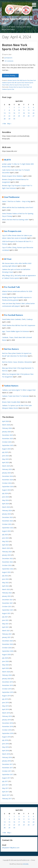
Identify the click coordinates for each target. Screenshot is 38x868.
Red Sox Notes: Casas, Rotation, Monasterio (17, 362)
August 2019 (6, 696)
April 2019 (5, 709)
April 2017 (5, 792)
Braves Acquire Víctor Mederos (12, 176)
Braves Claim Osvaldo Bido (11, 402)
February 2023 (7, 552)
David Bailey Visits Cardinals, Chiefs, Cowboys (17, 319)
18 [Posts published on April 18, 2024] (24, 113)
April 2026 (5, 421)
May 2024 (5, 500)
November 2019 (7, 685)
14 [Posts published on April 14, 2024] (5, 113)
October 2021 (7, 606)
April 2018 (5, 751)
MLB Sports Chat (25, 80)
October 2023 (7, 524)
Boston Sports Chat (14, 80)
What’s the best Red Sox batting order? (15, 220)
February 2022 (7, 593)
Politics (7, 85)
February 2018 (7, 757)
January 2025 (6, 473)
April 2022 (5, 586)
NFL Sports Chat (19, 83)
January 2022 (6, 596)
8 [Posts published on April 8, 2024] (9, 110)
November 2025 (7, 438)
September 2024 (8, 487)
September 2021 (8, 610)
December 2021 (7, 600)
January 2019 (6, 720)
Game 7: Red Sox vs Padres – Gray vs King (16, 201)
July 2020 (5, 658)
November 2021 (7, 603)
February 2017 (7, 799)
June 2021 (5, 620)
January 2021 (6, 637)
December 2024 (7, 476)
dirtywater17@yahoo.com (11, 848)
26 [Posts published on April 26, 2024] (29, 116)
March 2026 (6, 425)
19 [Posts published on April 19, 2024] (29, 113)
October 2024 (7, 483)
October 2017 (7, 771)
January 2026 (6, 432)
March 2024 (6, 507)
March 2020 (6, 672)
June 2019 (5, 702)
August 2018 (6, 737)
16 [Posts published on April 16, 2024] (14, 113)
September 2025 (8, 445)
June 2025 (5, 456)
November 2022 (7, 562)
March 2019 (6, 713)
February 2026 (7, 428)
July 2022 (5, 576)
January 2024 (6, 514)
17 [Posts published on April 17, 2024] (19, 113)
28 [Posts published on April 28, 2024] (5, 119)
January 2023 (6, 555)
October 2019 (7, 689)
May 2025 (5, 459)
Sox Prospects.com (13, 231)
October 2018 (7, 730)
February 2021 (7, 634)
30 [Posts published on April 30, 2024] (14, 119)
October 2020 (7, 648)
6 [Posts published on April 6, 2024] (33, 107)
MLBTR (7, 160)
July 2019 (5, 699)
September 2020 (8, 651)
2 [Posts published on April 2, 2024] (14, 107)
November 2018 (7, 726)
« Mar (4, 124)
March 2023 (6, 548)
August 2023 (6, 531)
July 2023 (5, 535)
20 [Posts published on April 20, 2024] (33, 113)
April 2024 (5, 504)
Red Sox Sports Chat (16, 85)
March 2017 (6, 795)
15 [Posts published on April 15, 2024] (9, 113)
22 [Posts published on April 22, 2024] (9, 116)
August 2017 (6, 778)
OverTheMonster (12, 197)
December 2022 (7, 558)
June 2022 (5, 579)
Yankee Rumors (11, 386)
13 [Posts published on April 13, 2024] (33, 110)
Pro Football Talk (12, 287)
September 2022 (8, 569)
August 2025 (6, 449)
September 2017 (8, 774)
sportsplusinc (8, 58)
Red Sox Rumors (11, 349)
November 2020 (7, 644)
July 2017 (5, 781)
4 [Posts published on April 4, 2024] (24, 107)
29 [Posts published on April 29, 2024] (9, 119)
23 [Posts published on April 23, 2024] (14, 116)
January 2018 (6, 761)
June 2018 (5, 744)
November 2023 (7, 521)
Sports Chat (26, 85)
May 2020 (5, 665)
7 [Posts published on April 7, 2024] (5, 110)
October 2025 (7, 442)
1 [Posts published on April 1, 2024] (9, 107)
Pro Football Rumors (13, 315)
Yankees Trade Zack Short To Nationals (15, 396)
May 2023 (5, 541)
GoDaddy (26, 864)
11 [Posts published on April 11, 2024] (24, 110)
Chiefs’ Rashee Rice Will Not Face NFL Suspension (19, 325)
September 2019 (8, 692)
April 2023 (5, 545)
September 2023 (8, 528)
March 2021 (6, 631)
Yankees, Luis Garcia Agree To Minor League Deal (19, 390)
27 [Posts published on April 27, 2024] (33, 116)
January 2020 (6, 679)
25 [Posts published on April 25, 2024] (24, 116)
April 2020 (5, 668)
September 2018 (8, 733)
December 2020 (7, 641)
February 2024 (7, 510)
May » (9, 124)
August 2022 (6, 572)
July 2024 (5, 493)
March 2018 (6, 754)
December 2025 (7, 435)
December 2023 (7, 517)
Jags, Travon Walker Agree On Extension (16, 331)
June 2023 (5, 538)
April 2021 (5, 627)
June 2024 (5, 497)
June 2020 (5, 661)
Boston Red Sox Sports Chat (17, 87)
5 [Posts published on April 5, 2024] (29, 107)
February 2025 (7, 469)
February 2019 (7, 716)
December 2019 (7, 682)
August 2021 (6, 613)
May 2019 (5, 706)
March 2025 (6, 466)
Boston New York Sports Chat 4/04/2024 (18, 47)
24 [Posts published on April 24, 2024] (19, 116)
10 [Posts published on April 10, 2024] (19, 110)
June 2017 (5, 785)
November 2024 (7, 480)
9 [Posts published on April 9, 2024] (14, 110)
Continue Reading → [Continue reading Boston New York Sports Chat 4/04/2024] (10, 75)
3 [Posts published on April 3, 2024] (19, 107)
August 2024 (6, 490)
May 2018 (5, 747)
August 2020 (6, 654)
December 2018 (7, 723)
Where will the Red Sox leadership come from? (18, 207)
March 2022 (6, 589)
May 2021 (5, 624)
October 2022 (7, 565)
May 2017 (5, 788)
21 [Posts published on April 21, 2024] (5, 116)
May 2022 (5, 583)
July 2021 (5, 617)
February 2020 (7, 675)
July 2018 (5, 740)
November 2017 (7, 768)
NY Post (8, 259)
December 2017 (7, 764)
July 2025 (5, 452)
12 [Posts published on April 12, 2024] (29, 110)
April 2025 (5, 462)
